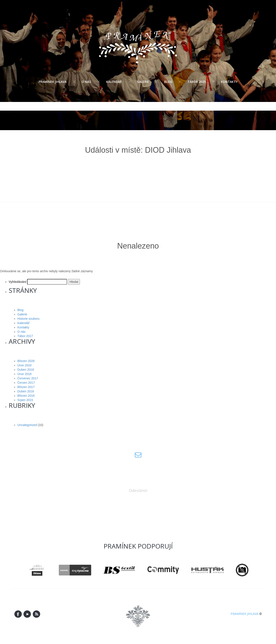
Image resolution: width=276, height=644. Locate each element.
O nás (86, 82)
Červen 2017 (26, 383)
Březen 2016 (26, 396)
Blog (168, 82)
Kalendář (114, 82)
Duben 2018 (26, 370)
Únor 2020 (24, 365)
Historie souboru (28, 319)
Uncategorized (27, 425)
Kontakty (229, 82)
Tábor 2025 (197, 82)
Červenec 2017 (28, 378)
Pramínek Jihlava (53, 82)
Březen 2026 (26, 361)
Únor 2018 (24, 374)
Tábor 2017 (25, 336)
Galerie (143, 82)
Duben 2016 (26, 391)
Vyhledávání (17, 282)
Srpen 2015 (25, 400)
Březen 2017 (26, 387)
